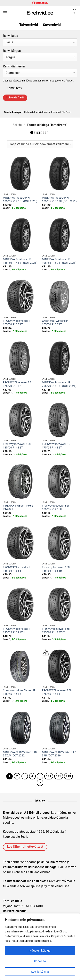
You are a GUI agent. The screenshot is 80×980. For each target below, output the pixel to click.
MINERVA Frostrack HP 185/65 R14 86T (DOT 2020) (20, 199)
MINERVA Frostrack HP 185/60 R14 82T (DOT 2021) (20, 261)
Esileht (17, 125)
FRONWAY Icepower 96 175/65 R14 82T (56, 446)
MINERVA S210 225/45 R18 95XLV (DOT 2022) (20, 754)
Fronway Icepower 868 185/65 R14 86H (56, 507)
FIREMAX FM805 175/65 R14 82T (18, 507)
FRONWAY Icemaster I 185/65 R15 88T (16, 569)
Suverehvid (52, 25)
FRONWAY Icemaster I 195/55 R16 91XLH (16, 631)
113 (68, 776)
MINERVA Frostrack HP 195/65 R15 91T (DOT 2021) (59, 261)
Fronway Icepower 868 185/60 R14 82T (17, 446)
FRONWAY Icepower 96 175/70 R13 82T (17, 384)
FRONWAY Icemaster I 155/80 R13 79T (16, 323)
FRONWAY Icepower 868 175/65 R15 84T (57, 692)
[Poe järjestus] (40, 144)
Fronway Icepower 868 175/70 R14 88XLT (56, 631)
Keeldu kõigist (40, 972)
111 (49, 776)
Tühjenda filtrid (15, 98)
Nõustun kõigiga (40, 951)
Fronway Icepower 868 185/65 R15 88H (56, 569)
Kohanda (40, 961)
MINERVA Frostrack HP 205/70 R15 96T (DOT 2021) (59, 384)
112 (59, 776)
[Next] (40, 783)
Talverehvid (29, 25)
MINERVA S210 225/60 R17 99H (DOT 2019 (59, 754)
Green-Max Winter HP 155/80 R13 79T (55, 323)
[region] (40, 947)
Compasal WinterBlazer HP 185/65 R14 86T (19, 692)
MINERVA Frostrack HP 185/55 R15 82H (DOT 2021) (59, 199)
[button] (5, 13)
